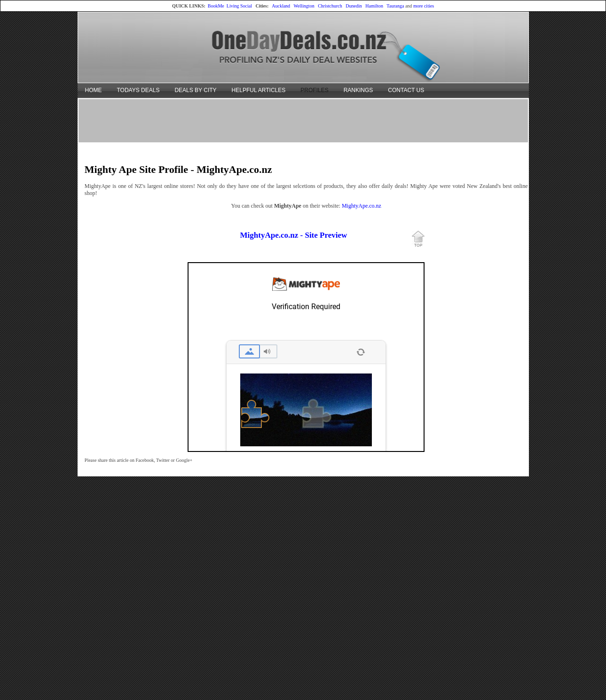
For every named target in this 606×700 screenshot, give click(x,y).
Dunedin (354, 6)
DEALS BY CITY (195, 90)
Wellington (304, 6)
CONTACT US (406, 90)
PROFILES (314, 90)
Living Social (239, 6)
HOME (94, 90)
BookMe (216, 6)
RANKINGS (358, 90)
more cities (424, 6)
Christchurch (330, 6)
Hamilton (374, 6)
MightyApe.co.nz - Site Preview (294, 235)
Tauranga (395, 6)
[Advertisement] (303, 120)
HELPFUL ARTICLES (259, 90)
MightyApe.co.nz (362, 206)
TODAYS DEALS (138, 90)
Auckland (281, 6)
